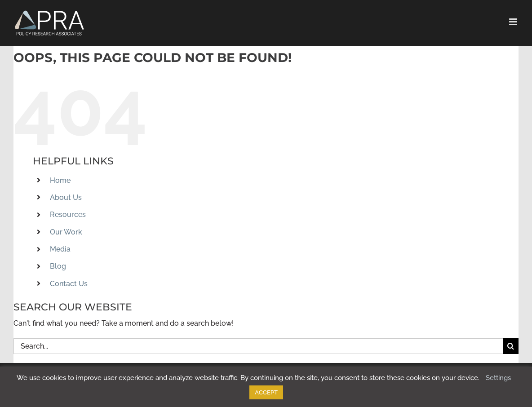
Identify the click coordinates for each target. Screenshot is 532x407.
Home (60, 180)
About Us (66, 197)
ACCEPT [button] (266, 392)
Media (60, 249)
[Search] (511, 346)
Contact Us (69, 284)
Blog (58, 266)
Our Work (66, 232)
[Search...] (258, 346)
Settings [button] (498, 378)
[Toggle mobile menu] (514, 22)
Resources (68, 215)
